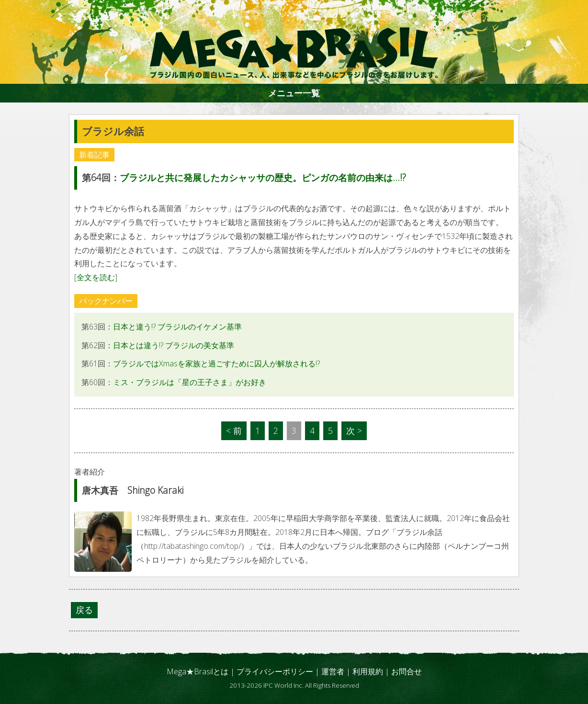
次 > (354, 431)
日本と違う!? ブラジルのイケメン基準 (177, 327)
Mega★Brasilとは (198, 671)
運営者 (333, 671)
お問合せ (407, 671)
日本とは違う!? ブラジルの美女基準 (174, 345)
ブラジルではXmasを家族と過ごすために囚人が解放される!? (216, 363)
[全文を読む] (96, 277)
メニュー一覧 (294, 93)
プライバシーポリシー (275, 671)
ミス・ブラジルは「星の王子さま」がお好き (190, 382)
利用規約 (368, 671)
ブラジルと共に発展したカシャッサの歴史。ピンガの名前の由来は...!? (263, 177)
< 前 (234, 431)
